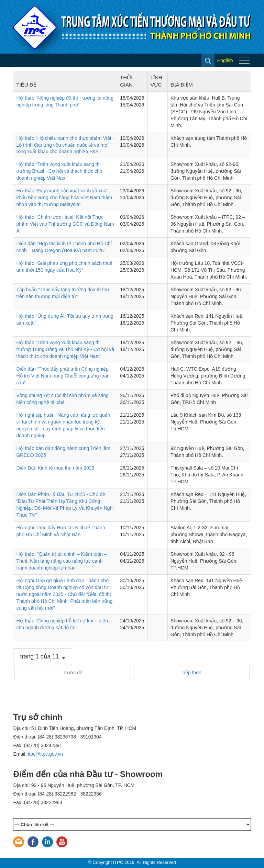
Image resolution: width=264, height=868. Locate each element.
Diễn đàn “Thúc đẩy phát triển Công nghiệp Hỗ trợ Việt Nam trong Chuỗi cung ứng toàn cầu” (63, 376)
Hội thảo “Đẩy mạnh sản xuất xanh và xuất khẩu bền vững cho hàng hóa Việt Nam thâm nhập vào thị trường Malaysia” (64, 198)
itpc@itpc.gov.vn (45, 754)
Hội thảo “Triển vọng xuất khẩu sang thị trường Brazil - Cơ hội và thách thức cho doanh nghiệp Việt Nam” (59, 171)
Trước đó (73, 673)
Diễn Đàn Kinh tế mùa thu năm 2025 (55, 468)
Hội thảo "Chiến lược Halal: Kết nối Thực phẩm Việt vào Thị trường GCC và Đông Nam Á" (65, 224)
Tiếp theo (191, 673)
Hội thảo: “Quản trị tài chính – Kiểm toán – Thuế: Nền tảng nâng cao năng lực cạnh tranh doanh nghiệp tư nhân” (61, 561)
